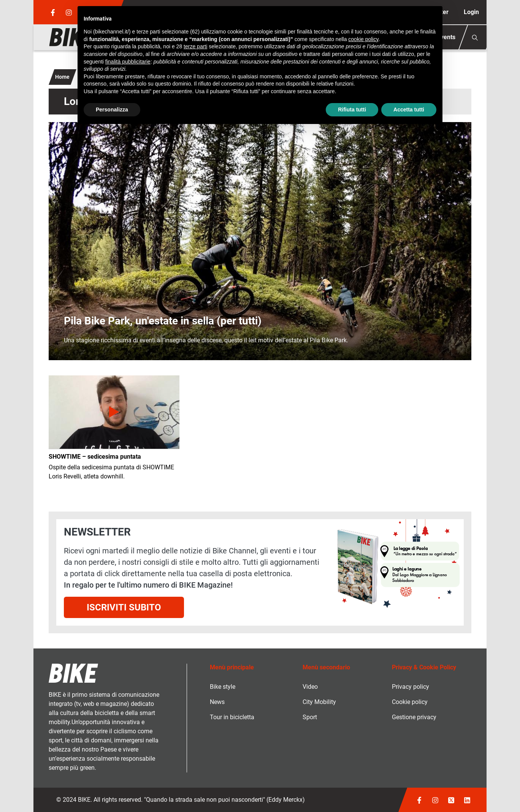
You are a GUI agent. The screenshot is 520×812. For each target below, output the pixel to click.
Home (62, 77)
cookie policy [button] (363, 39)
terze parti (195, 46)
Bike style (223, 687)
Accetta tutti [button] (409, 110)
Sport (310, 717)
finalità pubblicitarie (128, 62)
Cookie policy (410, 702)
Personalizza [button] (112, 110)
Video (310, 687)
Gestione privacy (414, 717)
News (217, 702)
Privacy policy (411, 687)
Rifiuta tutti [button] (352, 110)
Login (471, 12)
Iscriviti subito (124, 607)
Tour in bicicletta (232, 717)
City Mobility (319, 702)
